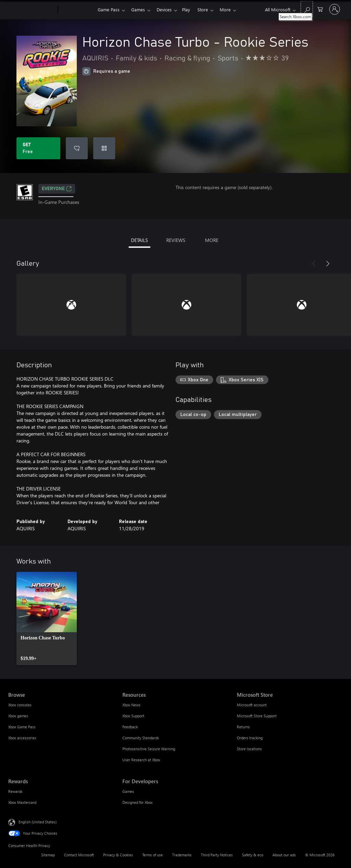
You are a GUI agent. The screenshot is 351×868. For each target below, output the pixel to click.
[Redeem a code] (104, 148)
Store (208, 9)
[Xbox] (77, 10)
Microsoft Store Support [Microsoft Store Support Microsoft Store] (257, 716)
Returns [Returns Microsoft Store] (243, 727)
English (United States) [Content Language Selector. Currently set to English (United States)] (38, 822)
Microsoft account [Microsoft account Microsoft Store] (252, 705)
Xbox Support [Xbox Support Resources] (133, 716)
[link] (47, 618)
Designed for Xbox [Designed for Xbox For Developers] (137, 802)
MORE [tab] (212, 240)
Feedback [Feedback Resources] (130, 727)
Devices (167, 9)
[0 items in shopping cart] (320, 9)
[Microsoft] (32, 10)
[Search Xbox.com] (307, 9)
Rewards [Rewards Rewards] (15, 791)
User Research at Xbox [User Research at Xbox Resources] (141, 760)
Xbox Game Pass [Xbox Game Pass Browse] (22, 727)
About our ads (284, 855)
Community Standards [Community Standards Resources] (141, 738)
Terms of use (153, 855)
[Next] (328, 264)
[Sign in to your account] (335, 9)
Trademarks (182, 855)
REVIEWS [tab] (176, 240)
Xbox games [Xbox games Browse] (18, 716)
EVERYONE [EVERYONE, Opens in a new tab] (57, 189)
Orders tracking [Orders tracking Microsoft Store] (250, 738)
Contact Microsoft (79, 855)
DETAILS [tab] (139, 240)
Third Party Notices (217, 855)
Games (140, 9)
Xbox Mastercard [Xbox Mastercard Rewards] (22, 802)
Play (190, 9)
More (232, 9)
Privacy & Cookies (118, 855)
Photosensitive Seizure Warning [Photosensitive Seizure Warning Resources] (149, 749)
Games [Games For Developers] (128, 791)
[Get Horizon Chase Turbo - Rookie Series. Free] (38, 148)
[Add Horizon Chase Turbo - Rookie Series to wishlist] (77, 148)
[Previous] (314, 264)
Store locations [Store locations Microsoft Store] (249, 749)
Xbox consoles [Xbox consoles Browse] (20, 705)
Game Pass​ (109, 9)
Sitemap (48, 855)
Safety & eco (253, 855)
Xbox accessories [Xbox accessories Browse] (22, 738)
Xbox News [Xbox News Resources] (131, 705)
